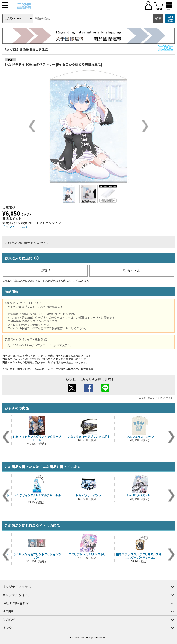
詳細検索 (170, 19)
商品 (45, 271)
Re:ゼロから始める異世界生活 (27, 49)
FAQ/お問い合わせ (16, 603)
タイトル (132, 271)
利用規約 (9, 611)
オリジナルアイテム (17, 587)
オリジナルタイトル (17, 595)
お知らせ (9, 620)
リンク (7, 628)
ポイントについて (15, 227)
